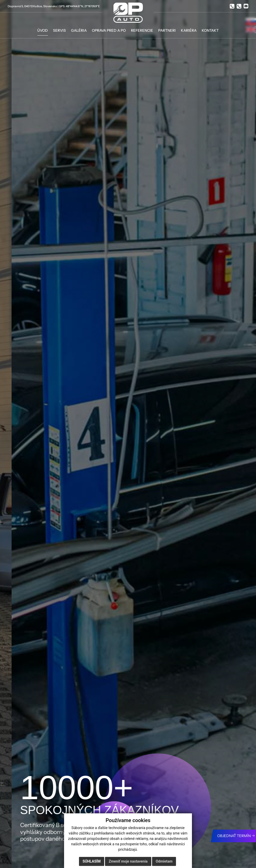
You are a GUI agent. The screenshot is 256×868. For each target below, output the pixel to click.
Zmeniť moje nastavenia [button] (128, 861)
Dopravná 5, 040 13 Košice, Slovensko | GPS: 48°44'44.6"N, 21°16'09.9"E (54, 6)
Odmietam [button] (164, 861)
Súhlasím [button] (92, 861)
